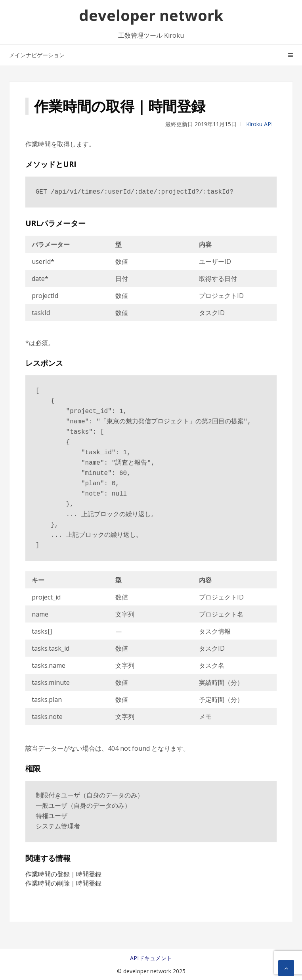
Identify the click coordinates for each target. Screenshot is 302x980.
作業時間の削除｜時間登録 (63, 883)
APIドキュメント (151, 958)
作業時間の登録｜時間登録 (63, 874)
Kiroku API (259, 124)
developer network (151, 15)
